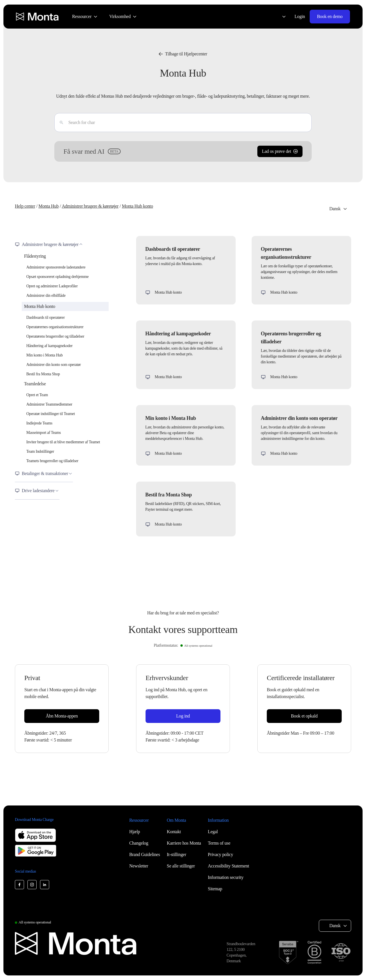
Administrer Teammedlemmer (49, 404)
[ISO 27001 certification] (341, 953)
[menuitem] (85, 17)
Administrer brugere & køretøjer (90, 206)
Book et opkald (304, 716)
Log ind (183, 716)
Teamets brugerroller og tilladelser (52, 461)
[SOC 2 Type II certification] (289, 952)
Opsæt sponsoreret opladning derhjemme (57, 277)
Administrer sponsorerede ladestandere (56, 267)
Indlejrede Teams (39, 423)
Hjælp (135, 832)
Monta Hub (48, 206)
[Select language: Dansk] (281, 17)
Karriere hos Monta (184, 843)
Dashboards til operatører (45, 317)
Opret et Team (37, 395)
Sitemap (215, 889)
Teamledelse (35, 384)
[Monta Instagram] (32, 885)
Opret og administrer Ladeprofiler (52, 286)
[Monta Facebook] (19, 885)
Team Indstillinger (40, 451)
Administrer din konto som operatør (54, 365)
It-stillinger (176, 854)
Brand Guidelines (145, 854)
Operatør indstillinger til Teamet (51, 414)
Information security (226, 877)
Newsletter (139, 866)
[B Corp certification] (314, 952)
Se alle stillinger (181, 866)
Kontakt (174, 832)
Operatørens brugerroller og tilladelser (55, 336)
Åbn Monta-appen (62, 716)
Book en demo (330, 16)
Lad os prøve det (280, 151)
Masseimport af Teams (44, 433)
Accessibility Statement (228, 866)
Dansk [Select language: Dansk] (335, 209)
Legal (213, 832)
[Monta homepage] (38, 17)
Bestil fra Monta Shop (43, 374)
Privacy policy (220, 854)
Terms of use (219, 843)
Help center (25, 206)
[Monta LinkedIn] (45, 885)
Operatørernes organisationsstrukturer (55, 327)
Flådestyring (35, 256)
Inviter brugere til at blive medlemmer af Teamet (63, 442)
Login (300, 16)
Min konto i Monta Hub (44, 355)
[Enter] (59, 123)
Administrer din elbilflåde (46, 295)
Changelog (139, 843)
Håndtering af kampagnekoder (49, 346)
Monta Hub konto (137, 206)
